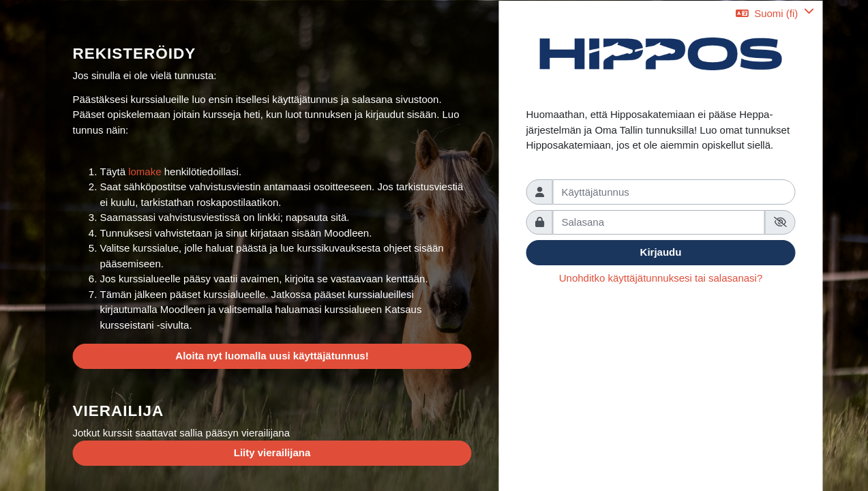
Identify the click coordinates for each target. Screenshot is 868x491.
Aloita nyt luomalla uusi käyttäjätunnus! (272, 356)
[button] (775, 13)
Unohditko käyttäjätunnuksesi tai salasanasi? (661, 278)
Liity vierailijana (272, 452)
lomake (146, 172)
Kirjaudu (661, 252)
